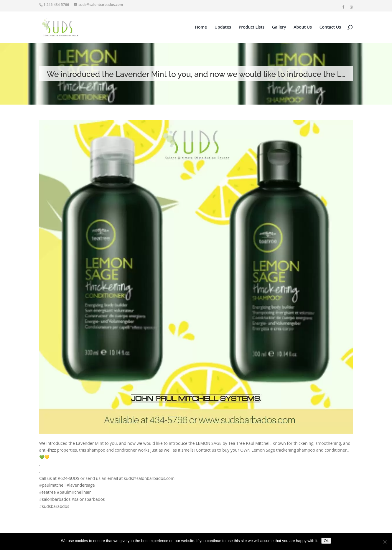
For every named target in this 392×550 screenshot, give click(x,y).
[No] (385, 542)
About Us (303, 27)
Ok (326, 541)
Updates (223, 27)
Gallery (279, 27)
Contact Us (330, 27)
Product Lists (252, 27)
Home (201, 27)
